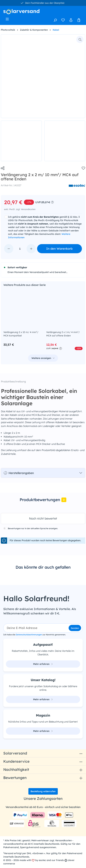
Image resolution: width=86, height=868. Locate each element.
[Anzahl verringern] (9, 249)
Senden (75, 628)
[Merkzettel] (63, 20)
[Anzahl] (20, 249)
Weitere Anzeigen (54, 358)
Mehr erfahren (43, 664)
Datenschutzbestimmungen (29, 635)
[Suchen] (55, 20)
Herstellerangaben (19, 473)
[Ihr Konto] (71, 20)
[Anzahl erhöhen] (31, 249)
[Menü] (7, 19)
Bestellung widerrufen (43, 791)
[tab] (43, 500)
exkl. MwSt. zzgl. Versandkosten (20, 209)
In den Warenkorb (59, 249)
